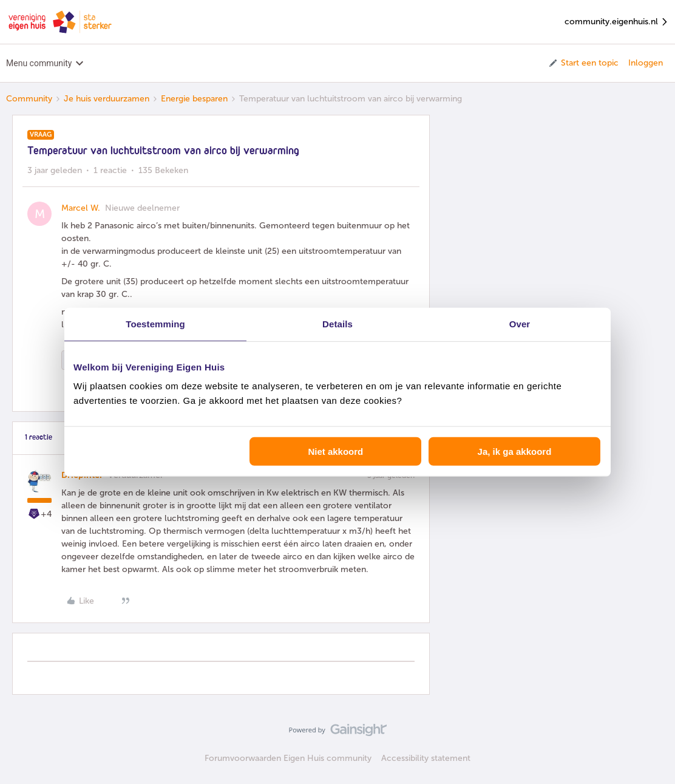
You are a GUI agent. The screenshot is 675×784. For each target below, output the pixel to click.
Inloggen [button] (646, 63)
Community (29, 99)
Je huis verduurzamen (107, 99)
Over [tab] (520, 323)
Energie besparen (194, 99)
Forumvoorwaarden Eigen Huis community (288, 758)
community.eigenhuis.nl (617, 22)
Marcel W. (81, 208)
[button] (583, 63)
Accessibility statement (426, 758)
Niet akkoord (335, 452)
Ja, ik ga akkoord (515, 452)
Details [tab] (337, 323)
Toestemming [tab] (155, 323)
